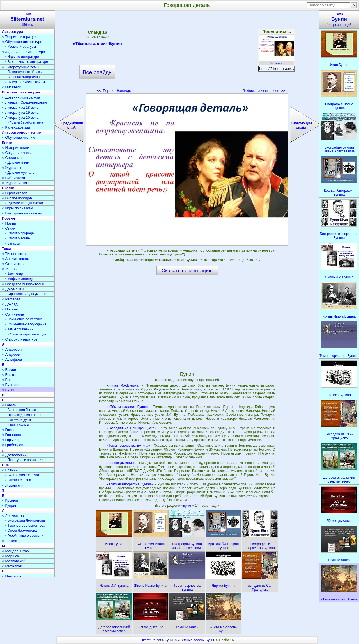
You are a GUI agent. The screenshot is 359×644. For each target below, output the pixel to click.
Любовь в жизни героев (264, 91)
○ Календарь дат (16, 127)
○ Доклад (10, 304)
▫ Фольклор (14, 274)
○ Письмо (10, 309)
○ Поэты (9, 223)
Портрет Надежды (114, 91)
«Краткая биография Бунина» (130, 484)
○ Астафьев (12, 359)
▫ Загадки (12, 243)
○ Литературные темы (21, 67)
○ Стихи (9, 228)
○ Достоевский (14, 455)
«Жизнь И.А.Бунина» (123, 385)
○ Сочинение (13, 314)
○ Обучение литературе (22, 42)
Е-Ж (5, 465)
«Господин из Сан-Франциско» (131, 428)
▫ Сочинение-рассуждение (26, 324)
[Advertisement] (187, 53)
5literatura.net (151, 640)
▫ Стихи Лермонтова (21, 531)
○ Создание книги (17, 153)
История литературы (21, 92)
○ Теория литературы (20, 37)
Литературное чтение (21, 132)
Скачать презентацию (187, 271)
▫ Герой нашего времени (24, 536)
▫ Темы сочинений (19, 329)
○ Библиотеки (13, 178)
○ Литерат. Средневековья (24, 102)
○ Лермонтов (13, 516)
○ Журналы (11, 168)
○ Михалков (12, 566)
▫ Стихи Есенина (18, 480)
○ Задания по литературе (23, 52)
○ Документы (13, 289)
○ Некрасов (12, 576)
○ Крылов (10, 500)
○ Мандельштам (16, 551)
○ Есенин (10, 470)
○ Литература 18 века (20, 107)
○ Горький (10, 440)
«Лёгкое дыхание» (121, 463)
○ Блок (8, 380)
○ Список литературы (20, 339)
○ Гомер (9, 430)
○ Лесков (10, 541)
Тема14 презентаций (339, 20)
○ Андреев (11, 354)
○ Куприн (10, 505)
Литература (12, 32)
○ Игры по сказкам (18, 208)
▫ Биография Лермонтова (25, 520)
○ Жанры (10, 269)
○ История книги (16, 148)
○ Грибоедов (13, 445)
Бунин (170, 640)
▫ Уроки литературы (21, 47)
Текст (7, 249)
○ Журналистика (16, 183)
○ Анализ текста (16, 259)
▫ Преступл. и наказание (24, 460)
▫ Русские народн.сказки (24, 203)
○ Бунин (9, 390)
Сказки (8, 188)
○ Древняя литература (21, 97)
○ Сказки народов (17, 198)
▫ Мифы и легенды (20, 279)
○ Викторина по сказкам (22, 213)
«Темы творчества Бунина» (128, 446)
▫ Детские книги (17, 163)
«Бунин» (188, 506)
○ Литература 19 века (20, 112)
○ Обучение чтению (19, 137)
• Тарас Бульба (18, 425)
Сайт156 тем (27, 20)
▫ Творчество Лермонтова (25, 526)
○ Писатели (12, 87)
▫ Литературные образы (24, 72)
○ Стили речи (13, 264)
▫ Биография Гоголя (21, 410)
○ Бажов (9, 370)
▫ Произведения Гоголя (23, 415)
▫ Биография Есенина (22, 475)
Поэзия (8, 218)
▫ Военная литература (22, 77)
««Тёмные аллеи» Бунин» (128, 407)
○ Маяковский (14, 561)
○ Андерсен (12, 349)
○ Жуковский (13, 485)
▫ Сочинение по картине (24, 319)
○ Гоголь (9, 405)
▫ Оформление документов (26, 294)
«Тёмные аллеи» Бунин (97, 44)
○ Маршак (10, 556)
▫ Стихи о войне (18, 238)
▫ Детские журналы (20, 173)
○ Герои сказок (14, 193)
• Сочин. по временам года (27, 334)
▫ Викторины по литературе (27, 62)
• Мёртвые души (19, 420)
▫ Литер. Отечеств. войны (25, 82)
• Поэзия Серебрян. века (25, 122)
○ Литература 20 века (20, 117)
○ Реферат (11, 299)
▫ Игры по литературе (22, 57)
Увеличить (277, 62)
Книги (7, 142)
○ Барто (9, 375)
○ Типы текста (14, 254)
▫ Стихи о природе (19, 233)
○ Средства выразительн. (24, 284)
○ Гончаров (11, 435)
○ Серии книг (13, 158)
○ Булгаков (11, 385)
